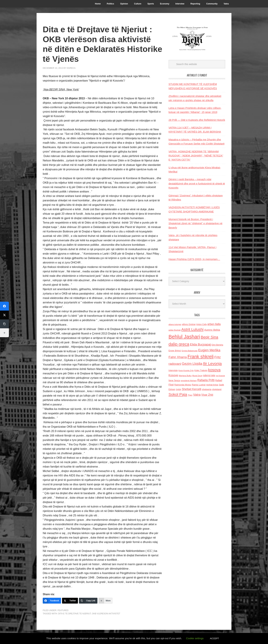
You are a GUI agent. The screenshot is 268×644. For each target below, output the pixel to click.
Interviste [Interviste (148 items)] (173, 370)
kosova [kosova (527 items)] (214, 370)
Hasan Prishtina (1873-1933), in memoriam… (194, 259)
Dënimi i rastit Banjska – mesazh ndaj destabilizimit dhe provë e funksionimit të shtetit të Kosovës (197, 183)
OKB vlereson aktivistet (106, 614)
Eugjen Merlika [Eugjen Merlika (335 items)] (209, 350)
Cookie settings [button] (195, 638)
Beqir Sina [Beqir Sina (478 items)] (209, 337)
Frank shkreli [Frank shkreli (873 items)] (201, 357)
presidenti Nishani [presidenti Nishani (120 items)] (189, 380)
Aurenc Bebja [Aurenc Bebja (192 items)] (212, 330)
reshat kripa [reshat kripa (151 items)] (212, 385)
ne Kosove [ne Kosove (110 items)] (220, 376)
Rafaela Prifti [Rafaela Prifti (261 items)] (206, 380)
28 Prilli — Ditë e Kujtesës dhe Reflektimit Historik (197, 120)
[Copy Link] (88, 601)
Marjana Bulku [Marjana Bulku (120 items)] (185, 375)
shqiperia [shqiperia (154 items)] (207, 389)
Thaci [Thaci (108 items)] (190, 395)
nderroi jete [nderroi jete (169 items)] (209, 375)
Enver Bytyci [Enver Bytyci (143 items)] (175, 351)
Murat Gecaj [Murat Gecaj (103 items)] (197, 376)
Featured (63, 610)
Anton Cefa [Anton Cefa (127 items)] (201, 324)
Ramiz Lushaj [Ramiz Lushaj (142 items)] (199, 385)
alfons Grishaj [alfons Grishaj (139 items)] (189, 324)
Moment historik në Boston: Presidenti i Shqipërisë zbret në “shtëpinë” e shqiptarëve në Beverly (195, 223)
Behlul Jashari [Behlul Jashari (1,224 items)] (184, 337)
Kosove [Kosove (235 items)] (173, 375)
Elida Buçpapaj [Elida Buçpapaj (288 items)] (200, 344)
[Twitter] (70, 601)
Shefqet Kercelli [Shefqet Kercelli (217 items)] (192, 389)
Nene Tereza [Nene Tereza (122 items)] (174, 381)
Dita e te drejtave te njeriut (74, 614)
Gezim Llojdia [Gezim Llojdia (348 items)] (192, 364)
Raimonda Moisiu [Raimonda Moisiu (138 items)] (183, 385)
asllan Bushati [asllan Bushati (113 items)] (175, 330)
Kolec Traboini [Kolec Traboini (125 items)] (201, 370)
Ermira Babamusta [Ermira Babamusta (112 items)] (190, 351)
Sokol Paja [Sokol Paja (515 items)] (178, 394)
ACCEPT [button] (214, 638)
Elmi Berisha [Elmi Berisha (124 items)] (217, 345)
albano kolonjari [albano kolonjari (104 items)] (175, 324)
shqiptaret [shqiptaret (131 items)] (217, 389)
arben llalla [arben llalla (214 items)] (214, 324)
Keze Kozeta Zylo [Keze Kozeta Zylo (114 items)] (186, 370)
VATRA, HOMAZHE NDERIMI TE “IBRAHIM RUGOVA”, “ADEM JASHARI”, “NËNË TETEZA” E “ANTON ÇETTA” (196, 156)
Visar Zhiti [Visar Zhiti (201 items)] (207, 395)
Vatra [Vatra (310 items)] (197, 395)
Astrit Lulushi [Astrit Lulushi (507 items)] (192, 329)
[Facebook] (52, 601)
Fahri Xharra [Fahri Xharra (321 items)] (178, 357)
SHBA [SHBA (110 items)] (178, 389)
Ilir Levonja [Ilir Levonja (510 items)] (212, 363)
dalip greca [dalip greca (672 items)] (179, 344)
